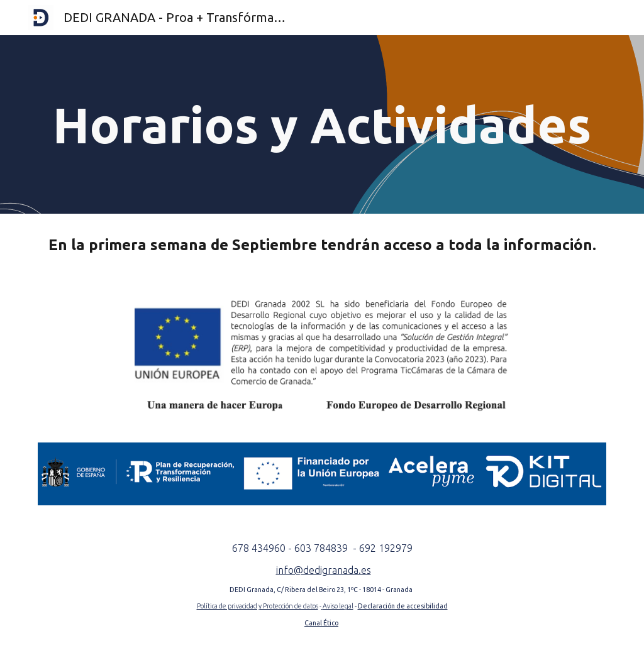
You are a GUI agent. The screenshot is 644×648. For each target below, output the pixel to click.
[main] (322, 124)
